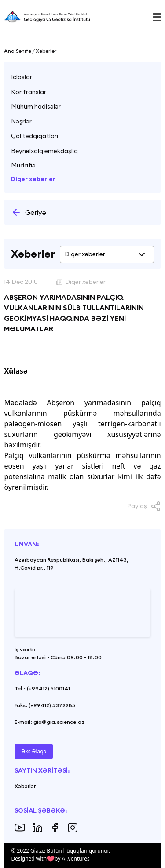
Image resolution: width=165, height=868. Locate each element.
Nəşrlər (21, 121)
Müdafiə (23, 165)
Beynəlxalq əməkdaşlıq (44, 151)
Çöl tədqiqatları (35, 136)
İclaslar (22, 77)
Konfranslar (29, 92)
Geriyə (29, 212)
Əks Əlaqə (34, 751)
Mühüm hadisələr (36, 106)
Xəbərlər (25, 786)
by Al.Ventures (72, 859)
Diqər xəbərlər (33, 179)
